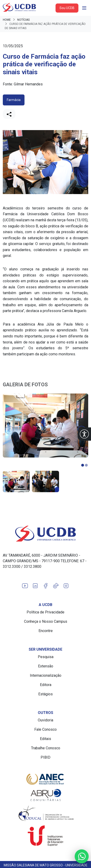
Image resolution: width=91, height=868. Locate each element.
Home (7, 20)
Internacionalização (46, 675)
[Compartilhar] (9, 114)
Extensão (46, 666)
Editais (45, 739)
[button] (84, 434)
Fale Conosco (45, 729)
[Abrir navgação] (84, 8)
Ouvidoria (45, 720)
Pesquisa (46, 657)
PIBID (45, 757)
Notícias (23, 20)
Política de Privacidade (45, 612)
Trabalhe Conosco (46, 748)
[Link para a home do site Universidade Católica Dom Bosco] (45, 534)
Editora (46, 685)
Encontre (46, 631)
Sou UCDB (67, 8)
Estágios (45, 694)
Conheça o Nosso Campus (46, 621)
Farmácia (14, 100)
